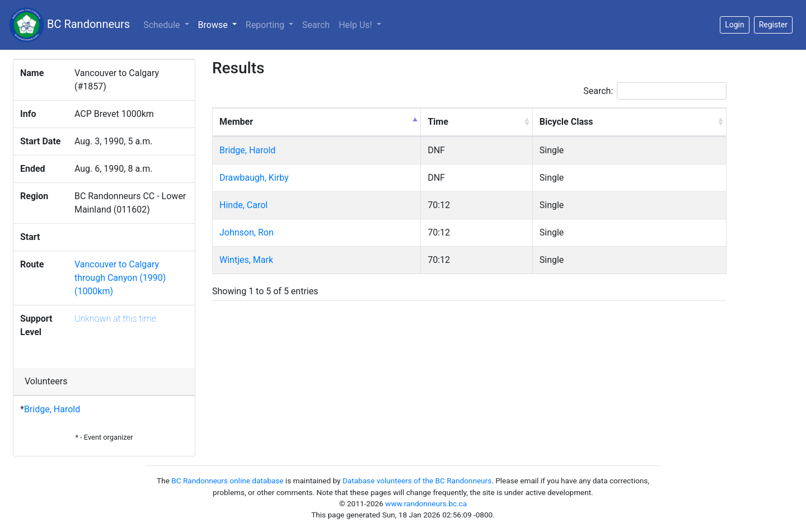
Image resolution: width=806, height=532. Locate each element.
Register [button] (773, 25)
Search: (655, 91)
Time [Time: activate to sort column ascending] (438, 122)
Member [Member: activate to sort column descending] (236, 122)
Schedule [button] (163, 25)
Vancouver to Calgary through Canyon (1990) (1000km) (120, 278)
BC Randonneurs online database (227, 481)
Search (316, 25)
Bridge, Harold (52, 409)
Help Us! (356, 25)
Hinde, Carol (243, 205)
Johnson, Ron (247, 232)
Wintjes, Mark (246, 260)
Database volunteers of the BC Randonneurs (417, 481)
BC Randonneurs (69, 25)
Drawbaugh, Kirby (254, 178)
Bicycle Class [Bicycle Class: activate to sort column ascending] (566, 122)
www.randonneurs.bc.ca (426, 503)
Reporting (266, 25)
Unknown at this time (115, 319)
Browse (220, 24)
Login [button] (735, 25)
